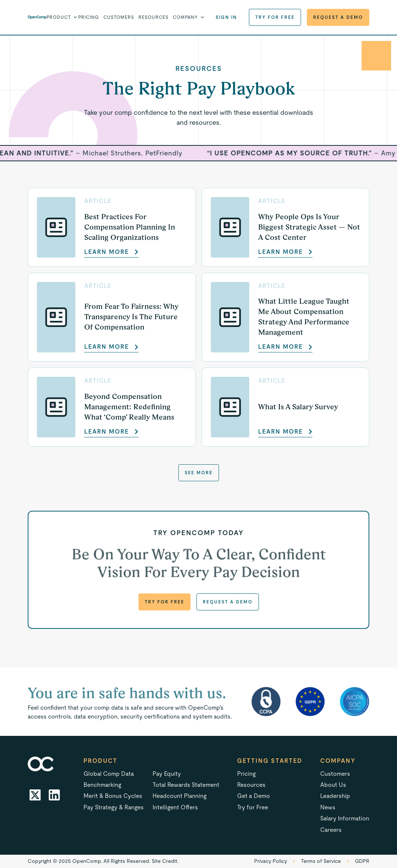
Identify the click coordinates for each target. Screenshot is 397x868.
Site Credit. (165, 861)
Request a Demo (338, 17)
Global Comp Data (109, 774)
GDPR (362, 861)
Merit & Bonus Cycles (113, 796)
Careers (331, 830)
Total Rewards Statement (186, 785)
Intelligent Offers (175, 807)
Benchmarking (102, 785)
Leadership (335, 796)
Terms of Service (321, 861)
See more (199, 473)
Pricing (89, 17)
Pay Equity (167, 774)
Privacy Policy (271, 861)
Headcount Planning (179, 796)
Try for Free (275, 17)
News (328, 807)
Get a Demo (254, 796)
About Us (333, 785)
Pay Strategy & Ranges (114, 807)
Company (338, 761)
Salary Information (345, 818)
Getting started (270, 761)
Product (100, 761)
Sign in (226, 17)
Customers (119, 17)
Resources (153, 17)
